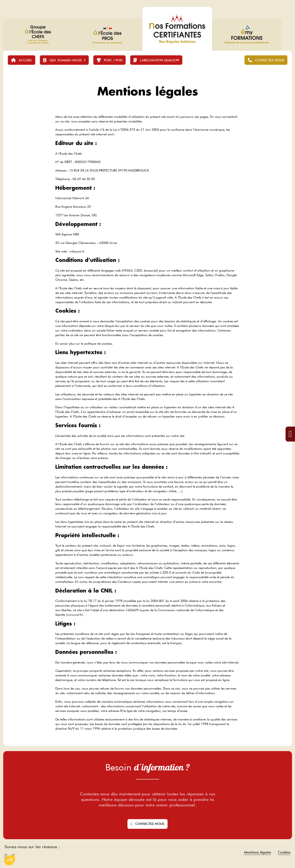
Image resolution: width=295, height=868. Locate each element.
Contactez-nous (147, 824)
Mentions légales (258, 852)
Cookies (284, 852)
